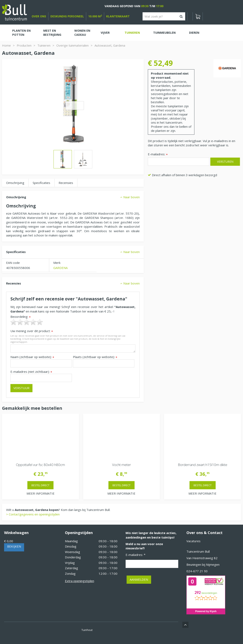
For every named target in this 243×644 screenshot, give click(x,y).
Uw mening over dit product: (32, 331)
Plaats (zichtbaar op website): (95, 357)
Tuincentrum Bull (198, 551)
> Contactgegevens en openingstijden (33, 514)
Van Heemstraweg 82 (202, 558)
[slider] (27, 322)
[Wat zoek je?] (164, 16)
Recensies (66, 183)
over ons (39, 16)
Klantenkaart (118, 16)
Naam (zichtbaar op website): (32, 357)
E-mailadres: (158, 154)
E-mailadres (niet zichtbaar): (31, 372)
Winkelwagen (16, 533)
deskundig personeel (67, 16)
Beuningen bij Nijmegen (203, 564)
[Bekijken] (198, 16)
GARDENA (60, 268)
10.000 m (95, 16)
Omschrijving (15, 183)
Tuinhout (87, 630)
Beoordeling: (21, 317)
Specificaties (41, 183)
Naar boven (132, 197)
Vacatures (193, 541)
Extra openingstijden (80, 581)
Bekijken (14, 546)
